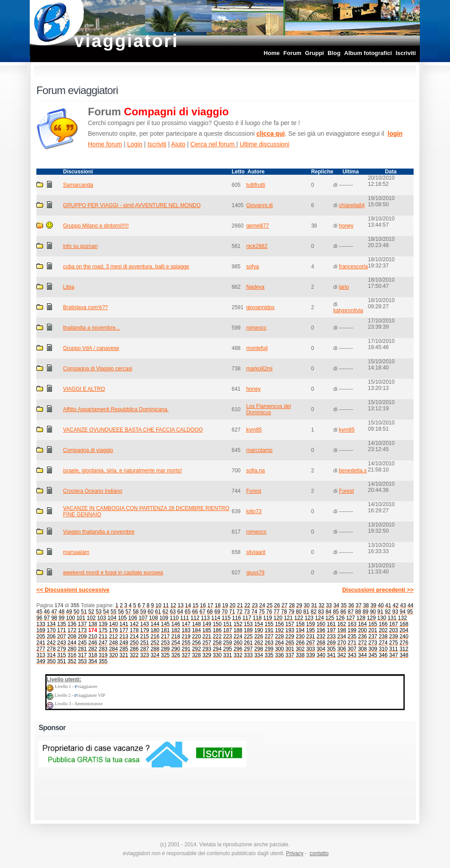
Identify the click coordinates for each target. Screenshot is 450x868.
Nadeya (255, 287)
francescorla (353, 267)
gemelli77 (258, 226)
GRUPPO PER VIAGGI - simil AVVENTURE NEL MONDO (132, 205)
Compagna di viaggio (88, 450)
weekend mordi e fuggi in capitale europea (113, 573)
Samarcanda (78, 185)
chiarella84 (352, 205)
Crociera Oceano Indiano (93, 491)
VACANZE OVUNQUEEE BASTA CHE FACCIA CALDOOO (133, 430)
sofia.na (256, 471)
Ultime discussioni (264, 144)
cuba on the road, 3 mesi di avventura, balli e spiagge (126, 267)
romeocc (257, 328)
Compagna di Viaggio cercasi (98, 369)
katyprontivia (348, 310)
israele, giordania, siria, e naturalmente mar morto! (122, 471)
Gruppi (314, 53)
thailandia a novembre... (91, 328)
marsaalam (76, 552)
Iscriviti (406, 53)
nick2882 (257, 246)
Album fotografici (368, 53)
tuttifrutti (256, 185)
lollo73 (254, 511)
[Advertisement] (325, 768)
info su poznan (80, 246)
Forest (254, 491)
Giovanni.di (260, 205)
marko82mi (259, 369)
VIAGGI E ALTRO (84, 389)
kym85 (254, 430)
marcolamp (259, 450)
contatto (319, 853)
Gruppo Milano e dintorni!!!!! (96, 226)
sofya (253, 267)
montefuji (257, 348)
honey (346, 226)
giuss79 (255, 573)
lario (344, 287)
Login (134, 144)
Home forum (105, 144)
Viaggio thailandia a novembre (99, 532)
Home (272, 53)
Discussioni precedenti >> (378, 590)
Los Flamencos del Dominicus (269, 409)
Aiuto (178, 144)
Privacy (294, 853)
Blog (334, 53)
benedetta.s (353, 471)
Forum (292, 53)
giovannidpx (261, 307)
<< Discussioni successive (73, 590)
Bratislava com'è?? (85, 307)
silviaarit (256, 552)
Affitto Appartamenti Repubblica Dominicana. (116, 409)
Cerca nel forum (213, 144)
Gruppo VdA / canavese (91, 348)
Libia (69, 287)
